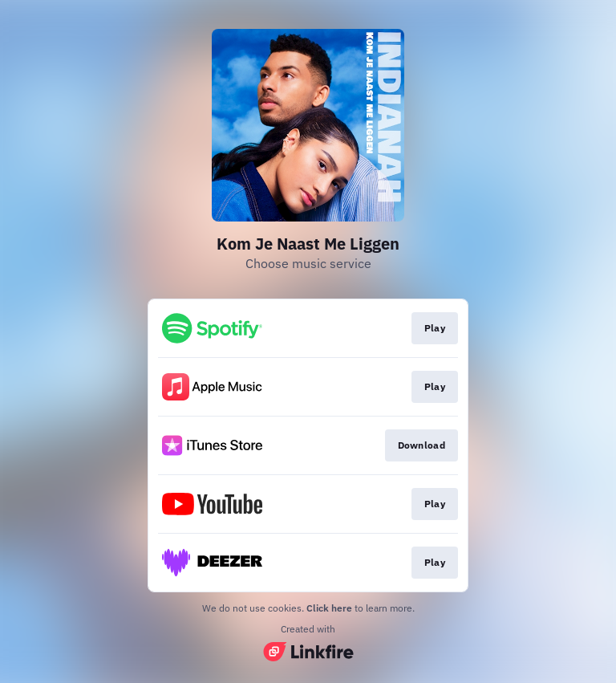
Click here (329, 608)
